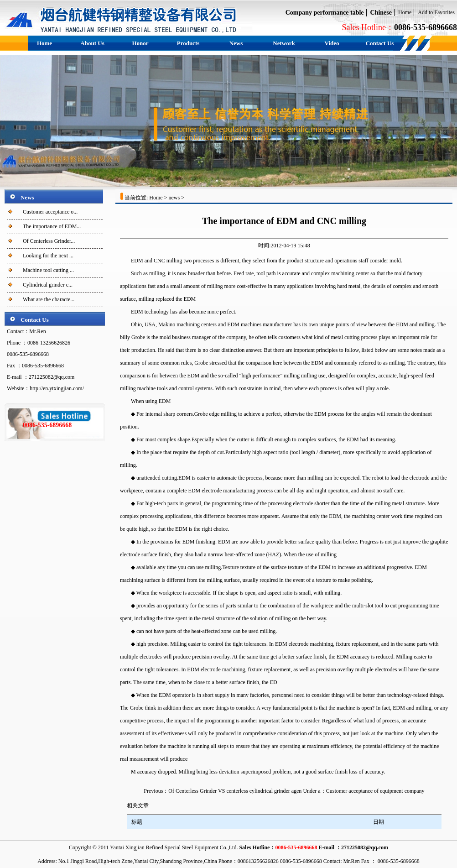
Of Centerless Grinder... (49, 241)
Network (284, 43)
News (236, 43)
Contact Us (380, 43)
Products (188, 43)
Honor (140, 43)
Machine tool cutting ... (48, 270)
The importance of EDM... (52, 226)
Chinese (381, 13)
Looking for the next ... (48, 256)
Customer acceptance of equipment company (375, 791)
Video (332, 43)
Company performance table (325, 13)
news (174, 198)
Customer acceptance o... (50, 212)
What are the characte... (49, 299)
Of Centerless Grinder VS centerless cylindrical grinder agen (235, 791)
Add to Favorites (436, 12)
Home (405, 12)
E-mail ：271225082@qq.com (353, 847)
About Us (92, 43)
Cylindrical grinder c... (48, 285)
